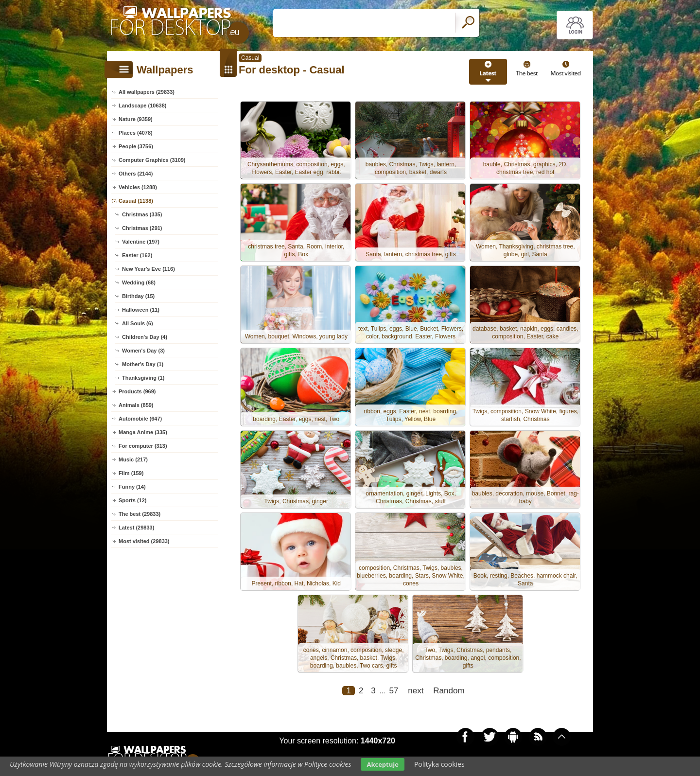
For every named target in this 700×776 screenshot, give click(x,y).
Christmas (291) (142, 228)
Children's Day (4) (145, 337)
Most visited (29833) (144, 541)
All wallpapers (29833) (147, 92)
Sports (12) (132, 500)
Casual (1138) (136, 201)
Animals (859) (136, 405)
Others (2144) (136, 174)
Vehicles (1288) (138, 187)
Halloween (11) (141, 310)
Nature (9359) (136, 119)
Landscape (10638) (142, 106)
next (416, 694)
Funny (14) (132, 487)
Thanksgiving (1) (143, 378)
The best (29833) (140, 514)
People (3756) (136, 146)
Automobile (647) (140, 419)
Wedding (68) (139, 282)
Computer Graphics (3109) (152, 160)
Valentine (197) (141, 242)
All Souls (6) (138, 323)
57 (394, 694)
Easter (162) (137, 255)
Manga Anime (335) (143, 432)
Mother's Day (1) (143, 364)
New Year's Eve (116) (149, 269)
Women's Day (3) (143, 351)
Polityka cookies (439, 764)
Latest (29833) (136, 528)
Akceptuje (382, 764)
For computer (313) (143, 446)
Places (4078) (136, 133)
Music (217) (133, 459)
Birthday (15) (138, 296)
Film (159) (131, 473)
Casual (250, 58)
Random (449, 694)
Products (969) (137, 391)
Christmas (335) (142, 214)
